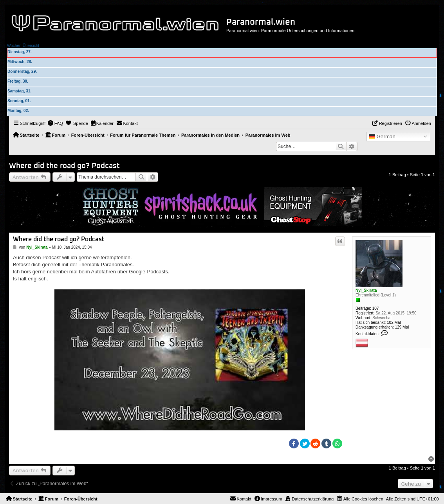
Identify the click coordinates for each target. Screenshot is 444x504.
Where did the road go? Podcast (64, 166)
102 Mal (394, 322)
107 (376, 308)
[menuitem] (55, 123)
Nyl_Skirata (366, 290)
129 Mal (402, 327)
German (382, 137)
